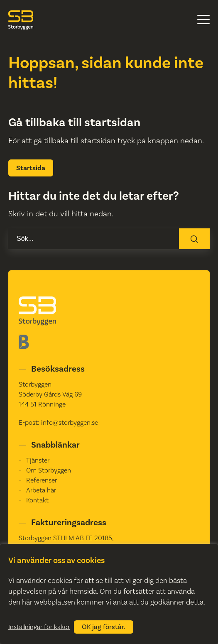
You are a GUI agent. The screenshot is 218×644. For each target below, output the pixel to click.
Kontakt (37, 500)
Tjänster (38, 460)
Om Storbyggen (49, 470)
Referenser (42, 480)
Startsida (31, 168)
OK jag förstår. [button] (104, 627)
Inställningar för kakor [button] (39, 627)
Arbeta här (41, 490)
